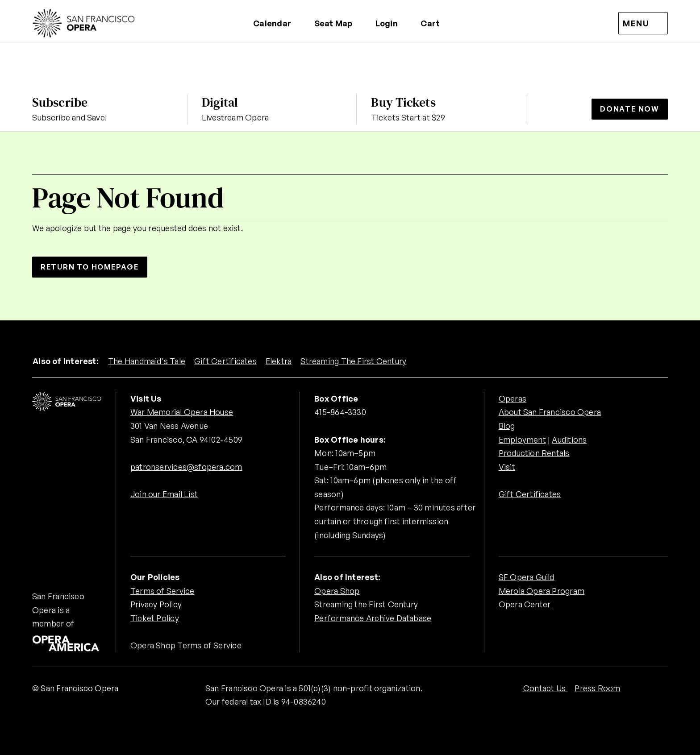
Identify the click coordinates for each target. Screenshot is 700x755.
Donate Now (630, 109)
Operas (512, 398)
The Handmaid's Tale (147, 361)
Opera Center (525, 604)
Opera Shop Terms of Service (186, 645)
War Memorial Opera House (182, 412)
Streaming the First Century (366, 604)
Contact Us (545, 688)
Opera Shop (337, 591)
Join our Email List (165, 494)
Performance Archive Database (373, 618)
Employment (523, 440)
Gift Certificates (226, 361)
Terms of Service (162, 591)
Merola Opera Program (542, 591)
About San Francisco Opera (550, 412)
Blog (507, 426)
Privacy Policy (156, 604)
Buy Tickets (403, 102)
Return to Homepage (90, 267)
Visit (507, 467)
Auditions (570, 440)
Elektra (279, 361)
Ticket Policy (155, 618)
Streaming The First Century (354, 361)
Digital (220, 102)
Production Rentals (534, 453)
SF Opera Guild (527, 577)
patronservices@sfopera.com (186, 467)
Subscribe (60, 102)
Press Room (597, 688)
